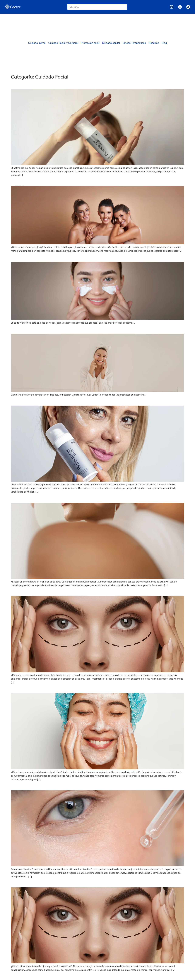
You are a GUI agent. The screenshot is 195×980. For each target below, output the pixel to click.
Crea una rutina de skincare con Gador (42, 329)
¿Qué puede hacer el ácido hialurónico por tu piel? (51, 257)
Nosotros (154, 43)
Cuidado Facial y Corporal (63, 43)
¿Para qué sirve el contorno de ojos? (40, 591)
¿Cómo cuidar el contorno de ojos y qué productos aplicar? (58, 883)
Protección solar (90, 43)
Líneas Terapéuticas (134, 43)
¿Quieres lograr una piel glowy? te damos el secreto (52, 181)
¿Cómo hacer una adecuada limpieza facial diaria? (51, 688)
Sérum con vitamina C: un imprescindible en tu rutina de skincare (62, 785)
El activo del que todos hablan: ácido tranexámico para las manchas (66, 84)
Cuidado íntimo (37, 43)
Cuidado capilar (111, 43)
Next (180, 976)
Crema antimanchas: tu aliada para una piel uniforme (54, 401)
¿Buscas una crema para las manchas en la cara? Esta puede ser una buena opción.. (78, 498)
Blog (164, 43)
